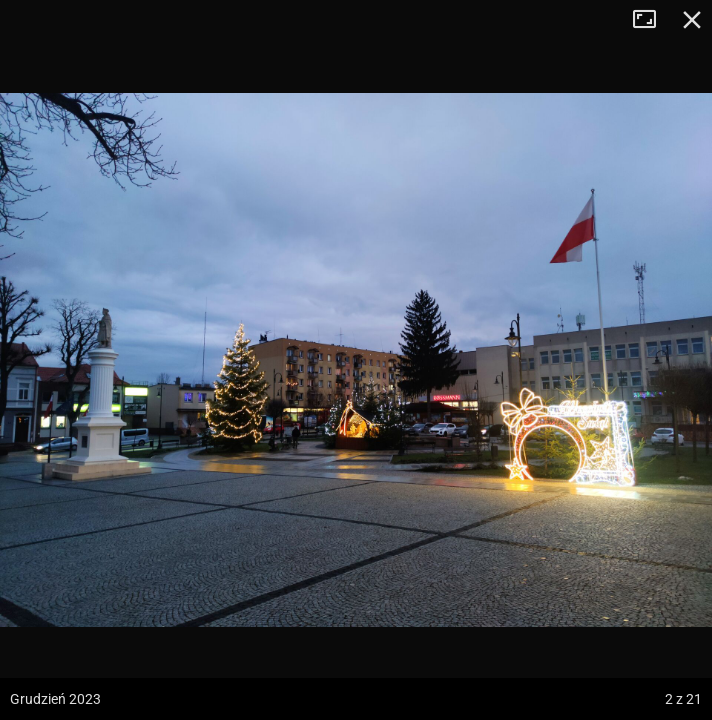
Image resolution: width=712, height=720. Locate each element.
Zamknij (692, 20)
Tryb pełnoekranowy (652, 20)
